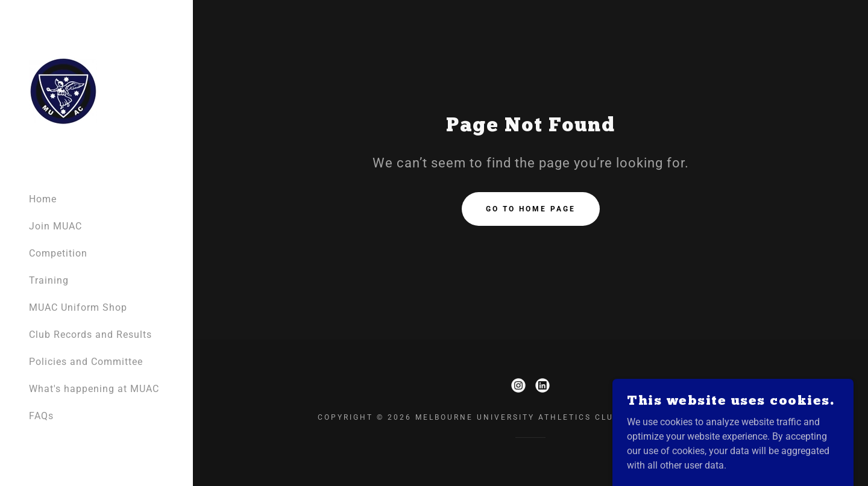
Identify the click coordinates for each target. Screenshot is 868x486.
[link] (63, 91)
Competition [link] (58, 253)
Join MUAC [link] (55, 226)
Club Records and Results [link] (90, 335)
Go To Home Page (531, 209)
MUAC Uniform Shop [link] (78, 307)
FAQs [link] (41, 416)
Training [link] (49, 280)
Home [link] (43, 199)
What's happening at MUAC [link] (94, 389)
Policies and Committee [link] (86, 362)
